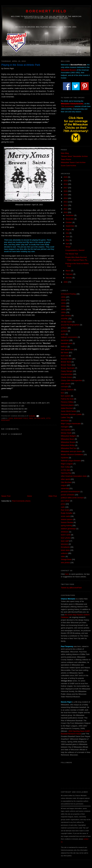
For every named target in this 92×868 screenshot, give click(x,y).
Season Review (67, 522)
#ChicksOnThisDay (68, 294)
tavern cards (66, 535)
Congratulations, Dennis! (75, 250)
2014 (66, 198)
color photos (66, 384)
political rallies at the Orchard (72, 498)
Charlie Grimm (67, 377)
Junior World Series (69, 411)
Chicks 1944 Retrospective (71, 380)
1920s (11, 418)
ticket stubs (65, 550)
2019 (66, 181)
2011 (66, 209)
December (70, 215)
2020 (66, 177)
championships (67, 374)
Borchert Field (46, 11)
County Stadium (67, 390)
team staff (65, 541)
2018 (66, 184)
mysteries (65, 458)
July (68, 233)
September (70, 226)
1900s (63, 297)
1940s (63, 309)
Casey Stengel (67, 371)
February (70, 274)
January (69, 278)
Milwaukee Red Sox (69, 448)
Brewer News (66, 365)
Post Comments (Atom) (21, 501)
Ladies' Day (65, 417)
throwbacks (65, 547)
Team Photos (66, 159)
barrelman (65, 340)
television (65, 544)
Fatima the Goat (67, 399)
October (69, 222)
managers (65, 427)
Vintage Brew (66, 559)
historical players (67, 405)
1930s (63, 306)
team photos (66, 538)
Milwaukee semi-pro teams (71, 451)
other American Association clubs (74, 476)
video (63, 556)
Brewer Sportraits (68, 368)
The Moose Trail (72, 254)
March (68, 271)
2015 (66, 195)
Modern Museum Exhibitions (72, 454)
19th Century (66, 316)
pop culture (65, 501)
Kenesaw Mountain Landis (71, 414)
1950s (63, 312)
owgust (64, 485)
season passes (67, 519)
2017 (66, 188)
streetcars (65, 532)
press (63, 504)
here (67, 574)
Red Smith (65, 510)
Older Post (53, 496)
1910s (63, 300)
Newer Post (6, 496)
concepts (64, 386)
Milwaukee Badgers (69, 436)
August (69, 229)
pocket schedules (68, 495)
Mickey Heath (66, 433)
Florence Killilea (67, 402)
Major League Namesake (71, 424)
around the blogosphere (70, 325)
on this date (40, 418)
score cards (65, 516)
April (68, 244)
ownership (65, 488)
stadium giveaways (68, 529)
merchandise (66, 430)
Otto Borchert (66, 482)
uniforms (64, 553)
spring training (66, 525)
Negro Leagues (67, 464)
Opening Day (66, 473)
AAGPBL (64, 319)
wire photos (65, 563)
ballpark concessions (69, 337)
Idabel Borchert (67, 408)
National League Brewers (71, 461)
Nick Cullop (65, 467)
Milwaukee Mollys (68, 445)
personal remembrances (70, 492)
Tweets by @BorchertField (71, 588)
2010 (66, 212)
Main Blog (65, 153)
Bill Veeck (65, 353)
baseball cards (67, 343)
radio (63, 507)
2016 (66, 191)
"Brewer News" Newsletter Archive (74, 156)
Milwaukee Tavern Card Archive (73, 162)
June (68, 237)
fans (31, 418)
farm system (66, 396)
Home (30, 496)
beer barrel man (67, 349)
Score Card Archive (68, 166)
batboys (64, 346)
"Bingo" (68, 247)
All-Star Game (66, 322)
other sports (66, 479)
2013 (66, 202)
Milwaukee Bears (68, 439)
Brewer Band (66, 362)
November (70, 219)
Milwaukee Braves (68, 442)
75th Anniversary (67, 106)
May (68, 240)
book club (65, 356)
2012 (66, 205)
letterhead (65, 421)
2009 (66, 282)
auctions (64, 331)
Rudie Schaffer (67, 513)
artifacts (64, 328)
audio (63, 334)
